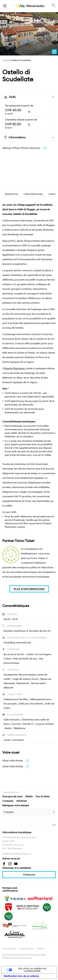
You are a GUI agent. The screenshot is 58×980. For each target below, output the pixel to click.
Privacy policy (9, 949)
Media (29, 796)
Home (5, 60)
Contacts (8, 801)
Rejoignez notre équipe (16, 805)
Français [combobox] (9, 812)
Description (11, 194)
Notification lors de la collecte (21, 976)
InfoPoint (21, 801)
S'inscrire (29, 875)
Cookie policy (26, 949)
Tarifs (10, 97)
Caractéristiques (33, 194)
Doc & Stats (43, 796)
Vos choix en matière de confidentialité (32, 970)
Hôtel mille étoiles (16, 760)
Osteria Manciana (14, 368)
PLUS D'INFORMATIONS (29, 589)
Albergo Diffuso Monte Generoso (24, 148)
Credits (40, 949)
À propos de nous (12, 796)
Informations (15, 137)
